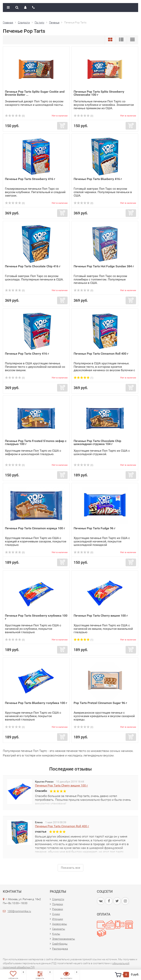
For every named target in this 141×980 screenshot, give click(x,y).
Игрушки (58, 919)
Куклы (56, 934)
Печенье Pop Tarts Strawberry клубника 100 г (36, 617)
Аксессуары (60, 924)
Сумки (56, 914)
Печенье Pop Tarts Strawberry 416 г (30, 179)
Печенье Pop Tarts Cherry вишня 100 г (101, 616)
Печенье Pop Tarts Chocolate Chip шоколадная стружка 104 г (97, 442)
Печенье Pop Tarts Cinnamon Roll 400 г (101, 354)
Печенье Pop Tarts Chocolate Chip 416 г (33, 266)
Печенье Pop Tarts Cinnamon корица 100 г (35, 528)
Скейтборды (60, 944)
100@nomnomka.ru (19, 911)
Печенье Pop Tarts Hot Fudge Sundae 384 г (104, 266)
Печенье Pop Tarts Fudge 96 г (95, 528)
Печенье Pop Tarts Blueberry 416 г (98, 179)
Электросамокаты (64, 939)
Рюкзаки (58, 909)
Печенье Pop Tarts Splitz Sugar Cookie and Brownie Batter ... (35, 93)
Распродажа (60, 949)
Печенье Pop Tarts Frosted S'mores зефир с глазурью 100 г (36, 442)
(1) (84, 378)
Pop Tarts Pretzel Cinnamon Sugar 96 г (100, 703)
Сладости (58, 899)
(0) (15, 116)
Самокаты (59, 929)
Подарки (58, 904)
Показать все (70, 868)
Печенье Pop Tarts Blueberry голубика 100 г (36, 703)
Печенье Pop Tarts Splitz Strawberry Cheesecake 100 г (99, 93)
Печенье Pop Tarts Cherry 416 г (27, 354)
